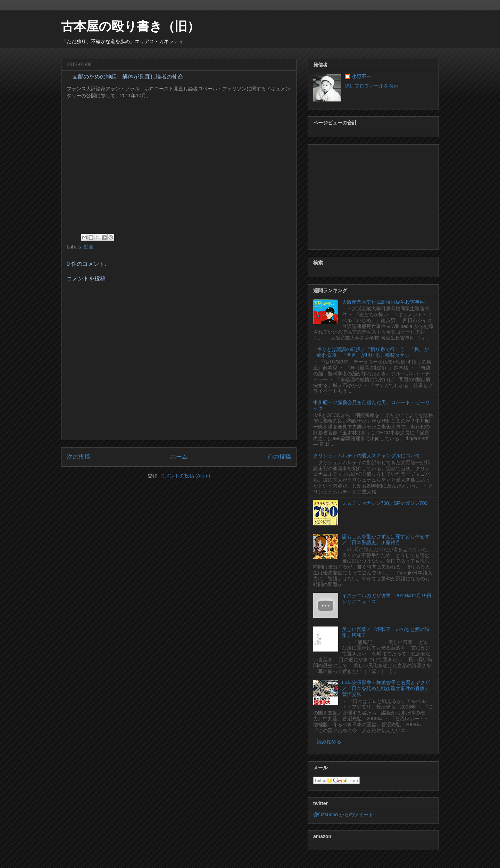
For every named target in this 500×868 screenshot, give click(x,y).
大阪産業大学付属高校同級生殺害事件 (383, 302)
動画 (89, 247)
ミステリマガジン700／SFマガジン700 (385, 503)
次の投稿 (78, 457)
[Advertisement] (373, 196)
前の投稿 (279, 457)
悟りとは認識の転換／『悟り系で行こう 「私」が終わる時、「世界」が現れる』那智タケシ (373, 352)
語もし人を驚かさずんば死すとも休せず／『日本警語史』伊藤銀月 (386, 539)
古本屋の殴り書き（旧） (130, 26)
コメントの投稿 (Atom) (185, 476)
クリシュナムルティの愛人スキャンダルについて (367, 456)
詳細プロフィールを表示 (372, 86)
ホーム (179, 457)
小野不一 (361, 76)
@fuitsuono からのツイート (343, 814)
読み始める (329, 742)
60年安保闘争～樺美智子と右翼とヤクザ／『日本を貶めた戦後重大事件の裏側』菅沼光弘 (386, 688)
